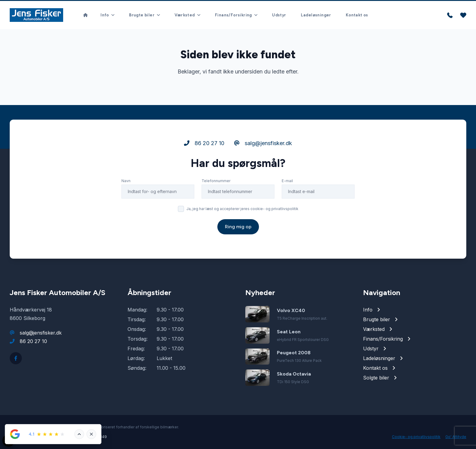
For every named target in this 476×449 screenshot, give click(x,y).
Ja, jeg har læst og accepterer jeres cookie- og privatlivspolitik (242, 209)
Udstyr (279, 15)
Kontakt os (357, 15)
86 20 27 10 (204, 143)
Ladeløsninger (316, 15)
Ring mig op (238, 227)
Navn (126, 181)
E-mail (287, 181)
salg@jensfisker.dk (263, 143)
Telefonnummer (216, 181)
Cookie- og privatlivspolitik (416, 437)
